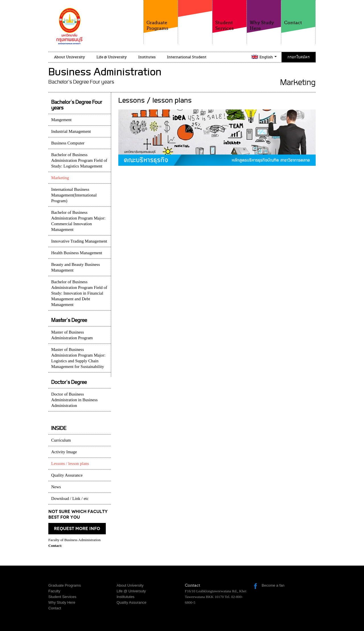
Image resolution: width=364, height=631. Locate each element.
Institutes (147, 57)
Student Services (229, 15)
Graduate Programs (161, 15)
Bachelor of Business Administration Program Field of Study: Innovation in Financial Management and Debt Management (79, 293)
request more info (77, 529)
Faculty (195, 20)
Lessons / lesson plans (70, 464)
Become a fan (273, 585)
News (56, 487)
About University (70, 57)
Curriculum (61, 440)
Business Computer (68, 143)
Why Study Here (264, 15)
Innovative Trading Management (79, 241)
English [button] (268, 57)
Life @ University (112, 57)
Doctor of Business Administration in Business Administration (74, 400)
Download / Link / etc (70, 498)
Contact (298, 13)
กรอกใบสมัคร (299, 57)
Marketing (60, 178)
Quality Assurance (67, 475)
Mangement (61, 120)
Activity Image (64, 452)
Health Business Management (77, 253)
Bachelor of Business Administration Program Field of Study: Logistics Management (79, 160)
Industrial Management (71, 131)
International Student (187, 57)
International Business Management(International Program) (74, 195)
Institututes (126, 597)
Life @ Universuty (131, 591)
